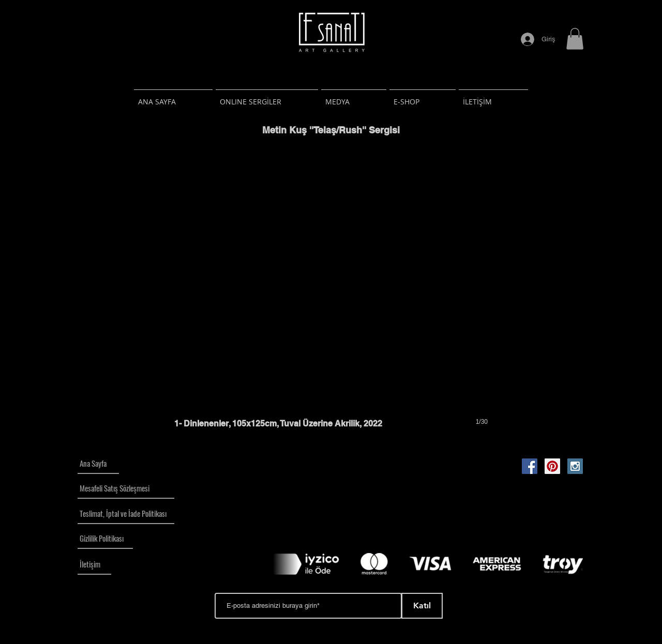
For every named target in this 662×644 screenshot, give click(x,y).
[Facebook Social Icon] (530, 466)
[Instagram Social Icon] (575, 466)
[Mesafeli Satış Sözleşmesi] (126, 488)
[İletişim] (94, 564)
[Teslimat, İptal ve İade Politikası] (126, 514)
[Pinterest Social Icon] (552, 466)
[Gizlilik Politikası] (105, 539)
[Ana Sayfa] (98, 464)
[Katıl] (422, 606)
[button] (575, 39)
